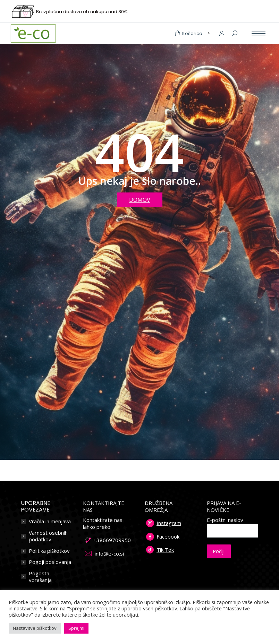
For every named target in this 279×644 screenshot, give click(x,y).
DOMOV (140, 200)
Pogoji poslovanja (50, 562)
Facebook (168, 536)
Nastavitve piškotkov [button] (35, 628)
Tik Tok (165, 550)
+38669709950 (112, 540)
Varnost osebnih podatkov (48, 536)
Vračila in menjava (50, 521)
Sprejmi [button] (76, 628)
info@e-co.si (109, 553)
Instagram (169, 523)
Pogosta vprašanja (40, 577)
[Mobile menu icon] (259, 33)
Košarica (193, 33)
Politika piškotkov (49, 551)
